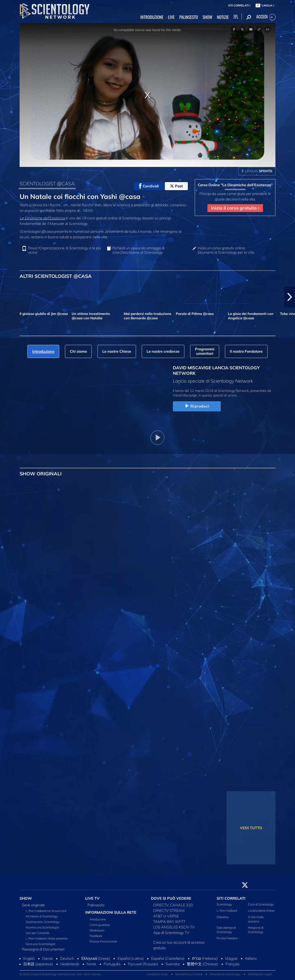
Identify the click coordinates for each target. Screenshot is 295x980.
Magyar (231, 958)
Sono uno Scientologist (40, 944)
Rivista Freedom (227, 938)
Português (112, 964)
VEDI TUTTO (251, 828)
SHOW (207, 17)
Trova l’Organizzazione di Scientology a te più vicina (64, 250)
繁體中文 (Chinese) (203, 964)
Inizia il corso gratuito (235, 208)
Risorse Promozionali (103, 941)
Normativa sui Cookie (189, 974)
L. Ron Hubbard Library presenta (47, 938)
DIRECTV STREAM (169, 910)
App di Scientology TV (171, 933)
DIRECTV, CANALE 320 (173, 905)
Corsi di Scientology (261, 904)
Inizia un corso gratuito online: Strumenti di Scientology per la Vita (226, 250)
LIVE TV (92, 898)
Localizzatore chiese (261, 910)
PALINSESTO (189, 17)
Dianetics (223, 917)
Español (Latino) (131, 958)
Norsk (91, 964)
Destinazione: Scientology (43, 922)
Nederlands (70, 964)
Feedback (96, 936)
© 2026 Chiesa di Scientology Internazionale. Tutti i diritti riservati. (61, 974)
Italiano (251, 958)
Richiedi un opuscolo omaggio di (138, 250)
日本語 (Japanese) (38, 964)
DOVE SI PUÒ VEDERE (171, 898)
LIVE (171, 17)
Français (233, 964)
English (29, 958)
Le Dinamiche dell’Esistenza (42, 218)
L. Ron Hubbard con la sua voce (46, 911)
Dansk (47, 958)
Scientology (224, 904)
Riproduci (197, 406)
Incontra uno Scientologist (42, 927)
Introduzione (98, 919)
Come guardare (100, 925)
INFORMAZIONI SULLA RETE (111, 912)
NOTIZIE (223, 17)
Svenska (173, 964)
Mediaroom (97, 930)
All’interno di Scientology (42, 916)
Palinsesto (96, 905)
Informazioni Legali (260, 974)
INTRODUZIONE (152, 17)
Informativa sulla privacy (225, 974)
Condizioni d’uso (157, 974)
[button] (290, 297)
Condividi (149, 186)
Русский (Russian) (143, 964)
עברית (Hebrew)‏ (205, 958)
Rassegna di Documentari (43, 949)
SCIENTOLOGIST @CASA (47, 183)
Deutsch (67, 958)
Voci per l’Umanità (37, 933)
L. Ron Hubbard (227, 910)
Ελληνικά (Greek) (96, 958)
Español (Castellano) (168, 958)
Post (176, 186)
